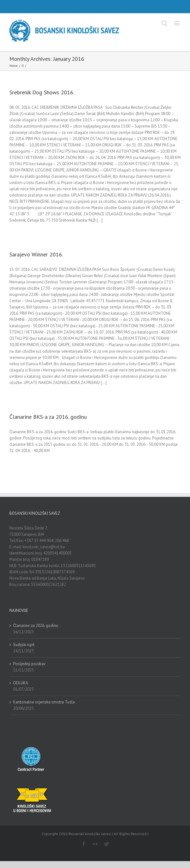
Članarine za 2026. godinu (36, 626)
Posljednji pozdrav (29, 664)
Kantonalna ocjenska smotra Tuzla (44, 702)
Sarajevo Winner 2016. (36, 254)
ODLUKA (21, 683)
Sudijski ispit (24, 645)
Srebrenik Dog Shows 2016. (42, 92)
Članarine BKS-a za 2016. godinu (48, 417)
